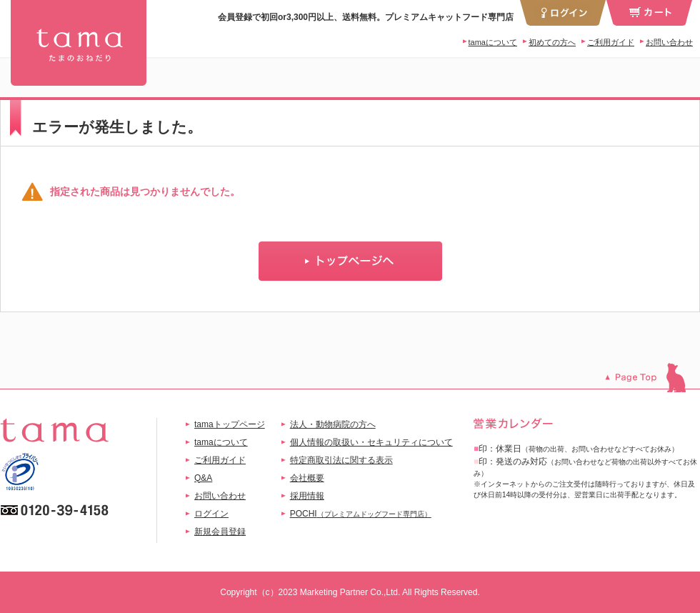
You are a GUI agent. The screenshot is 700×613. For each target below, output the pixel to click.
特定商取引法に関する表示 (341, 460)
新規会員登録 (220, 532)
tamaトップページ (230, 424)
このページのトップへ (652, 378)
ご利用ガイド (611, 42)
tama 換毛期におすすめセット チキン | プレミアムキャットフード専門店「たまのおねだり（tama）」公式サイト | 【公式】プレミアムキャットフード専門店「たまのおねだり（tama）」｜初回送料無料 (79, 43)
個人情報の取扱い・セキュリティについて (371, 442)
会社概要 (307, 478)
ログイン (211, 514)
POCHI (361, 514)
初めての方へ (552, 42)
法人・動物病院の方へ (333, 424)
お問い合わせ (669, 42)
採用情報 (307, 496)
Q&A (203, 478)
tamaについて (493, 42)
